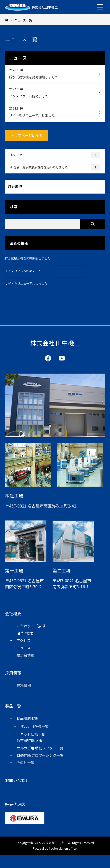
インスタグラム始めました (23, 271)
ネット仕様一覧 (33, 734)
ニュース (24, 648)
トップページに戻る (26, 135)
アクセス (24, 640)
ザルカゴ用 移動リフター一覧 (40, 748)
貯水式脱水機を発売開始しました (28, 258)
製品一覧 (13, 706)
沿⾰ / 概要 (25, 633)
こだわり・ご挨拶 (31, 626)
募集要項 (24, 685)
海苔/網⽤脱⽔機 (30, 741)
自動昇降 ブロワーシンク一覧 (40, 755)
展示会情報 (25, 655)
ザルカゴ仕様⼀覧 (34, 727)
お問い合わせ (17, 780)
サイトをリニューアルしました (26, 283)
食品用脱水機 (27, 718)
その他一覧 (25, 763)
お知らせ (55, 155)
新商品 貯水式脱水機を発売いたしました (55, 167)
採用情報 (13, 673)
